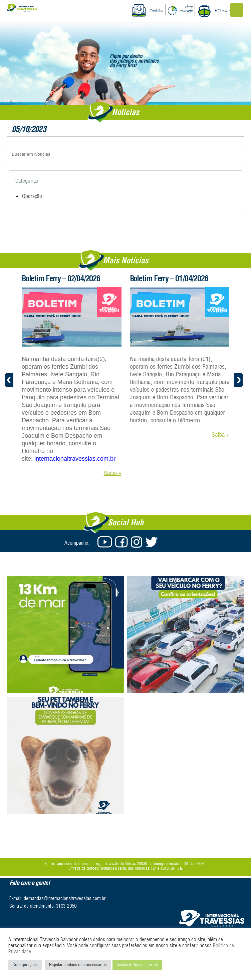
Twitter (153, 542)
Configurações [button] (25, 965)
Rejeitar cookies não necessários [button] (78, 965)
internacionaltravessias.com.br (75, 459)
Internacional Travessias (22, 9)
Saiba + (113, 473)
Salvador (212, 918)
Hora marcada (186, 9)
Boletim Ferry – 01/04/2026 (169, 278)
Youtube (105, 542)
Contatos (156, 10)
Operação (32, 196)
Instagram (137, 542)
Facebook (121, 542)
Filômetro (222, 10)
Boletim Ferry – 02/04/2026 (61, 278)
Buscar (226, 154)
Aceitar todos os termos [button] (137, 965)
